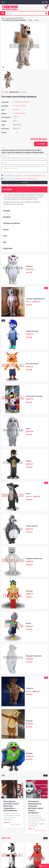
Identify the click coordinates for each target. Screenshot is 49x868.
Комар (28, 623)
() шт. (44, 866)
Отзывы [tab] (6, 211)
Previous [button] (44, 775)
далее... (6, 823)
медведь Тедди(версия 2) (35, 299)
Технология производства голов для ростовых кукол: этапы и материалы (36, 807)
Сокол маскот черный (34, 396)
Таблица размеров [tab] (11, 223)
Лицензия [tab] (7, 249)
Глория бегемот (32, 526)
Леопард (29, 591)
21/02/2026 (18, 824)
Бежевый (16, 109)
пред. (31, 20)
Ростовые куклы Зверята (14, 18)
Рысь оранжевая (32, 364)
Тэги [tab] (5, 236)
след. (37, 20)
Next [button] (47, 775)
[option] (8, 80)
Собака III (30, 688)
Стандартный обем (19, 113)
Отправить (24, 182)
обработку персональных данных (27, 179)
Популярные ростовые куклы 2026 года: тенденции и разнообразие (11, 806)
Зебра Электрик (32, 331)
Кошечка (29, 266)
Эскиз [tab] (6, 230)
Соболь (29, 461)
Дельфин (29, 753)
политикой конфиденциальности (34, 176)
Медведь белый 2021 (34, 656)
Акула (28, 493)
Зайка (28, 429)
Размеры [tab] (7, 217)
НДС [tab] (5, 242)
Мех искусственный (19, 106)
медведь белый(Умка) (34, 558)
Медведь (29, 721)
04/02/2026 (42, 831)
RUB (3, 2)
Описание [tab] (8, 189)
